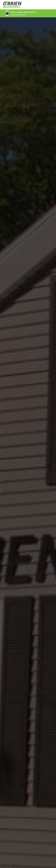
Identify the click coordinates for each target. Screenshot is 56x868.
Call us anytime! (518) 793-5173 (23, 12)
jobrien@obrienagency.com (19, 15)
